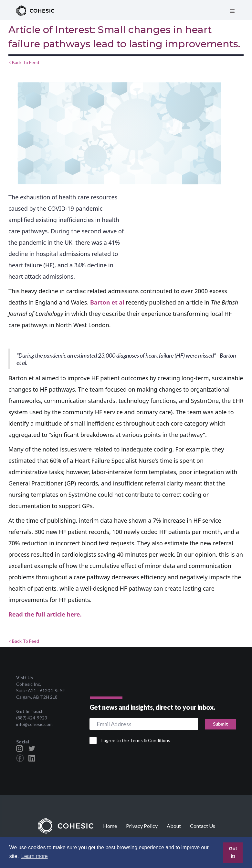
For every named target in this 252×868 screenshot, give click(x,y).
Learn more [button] (35, 856)
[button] (232, 11)
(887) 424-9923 (32, 718)
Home (110, 826)
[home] (35, 11)
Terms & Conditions (150, 740)
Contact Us (203, 826)
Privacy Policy (142, 826)
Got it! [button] (233, 852)
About (174, 826)
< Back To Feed (24, 62)
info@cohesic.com (34, 724)
